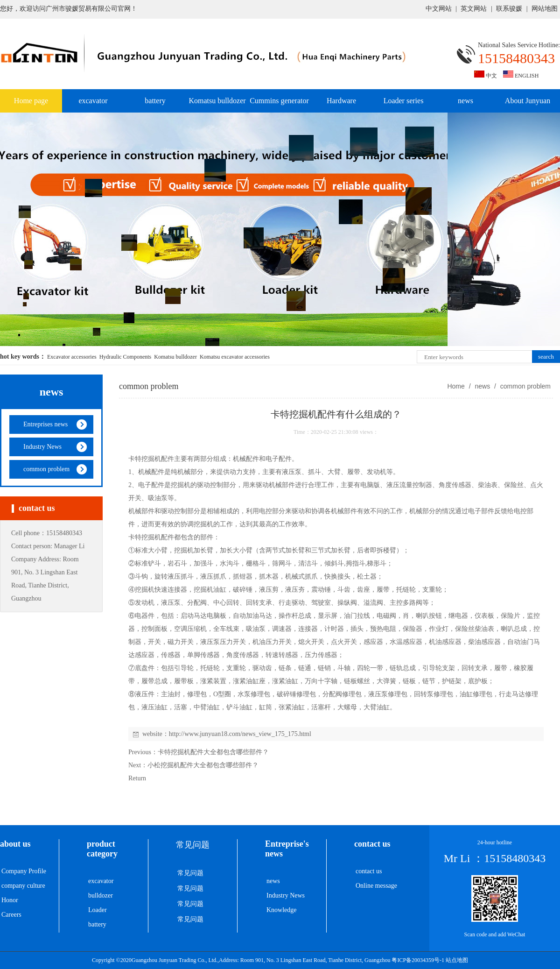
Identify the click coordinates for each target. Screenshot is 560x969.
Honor (10, 900)
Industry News (286, 895)
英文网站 (474, 9)
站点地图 (457, 960)
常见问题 (190, 873)
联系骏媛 (509, 9)
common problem (525, 386)
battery (155, 101)
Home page (31, 101)
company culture (23, 886)
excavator (93, 101)
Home (456, 386)
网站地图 (545, 9)
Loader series (404, 101)
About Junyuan (528, 101)
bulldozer (101, 895)
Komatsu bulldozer (217, 101)
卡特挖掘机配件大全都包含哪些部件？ (213, 752)
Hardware (341, 101)
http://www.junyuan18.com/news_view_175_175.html (240, 734)
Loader (98, 910)
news (465, 101)
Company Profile (24, 871)
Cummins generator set (279, 105)
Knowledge (282, 910)
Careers (11, 915)
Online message (376, 886)
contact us (369, 871)
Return (137, 778)
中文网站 (439, 9)
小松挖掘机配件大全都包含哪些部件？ (203, 765)
